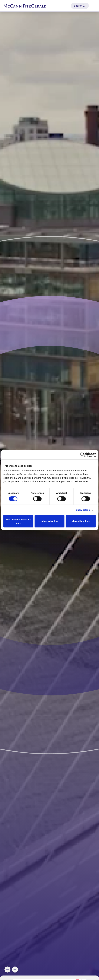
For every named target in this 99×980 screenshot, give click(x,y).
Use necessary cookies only (18, 521)
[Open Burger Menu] (93, 6)
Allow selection (49, 521)
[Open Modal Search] (80, 6)
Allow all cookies (81, 521)
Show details (83, 510)
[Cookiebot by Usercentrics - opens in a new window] (82, 455)
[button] (7, 970)
